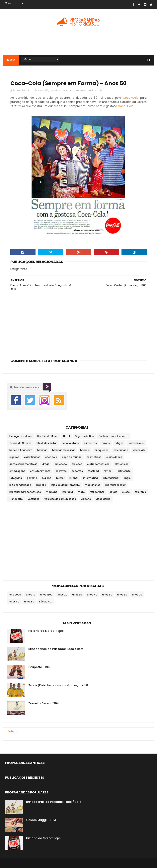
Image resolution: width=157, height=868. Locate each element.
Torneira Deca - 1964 (44, 703)
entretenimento (40, 471)
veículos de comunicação (60, 499)
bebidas (55, 90)
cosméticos (94, 457)
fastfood (93, 471)
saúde (113, 492)
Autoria (12, 731)
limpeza (41, 485)
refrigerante (95, 90)
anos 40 (92, 595)
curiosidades (114, 457)
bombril (85, 450)
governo (32, 478)
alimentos (90, 443)
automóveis (136, 443)
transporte (16, 499)
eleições (77, 464)
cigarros (14, 457)
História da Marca (48, 436)
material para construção (25, 492)
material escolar (115, 485)
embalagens (17, 471)
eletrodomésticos (98, 464)
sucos (126, 492)
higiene (47, 478)
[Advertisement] (78, 42)
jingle (127, 478)
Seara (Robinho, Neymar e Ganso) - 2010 (58, 685)
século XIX (45, 602)
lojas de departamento (65, 485)
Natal (67, 436)
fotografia (16, 478)
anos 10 (31, 595)
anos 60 (122, 595)
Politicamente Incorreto (114, 436)
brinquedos (102, 450)
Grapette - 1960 (40, 667)
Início (11, 60)
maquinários (93, 485)
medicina (52, 492)
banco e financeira (21, 450)
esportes (77, 471)
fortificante (124, 471)
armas (106, 443)
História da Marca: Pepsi (46, 631)
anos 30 (77, 595)
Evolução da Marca (21, 436)
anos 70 (137, 595)
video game (103, 499)
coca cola (68, 90)
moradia (68, 492)
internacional (111, 478)
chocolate (139, 450)
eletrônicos (121, 464)
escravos (61, 471)
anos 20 (62, 595)
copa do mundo (72, 457)
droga (46, 464)
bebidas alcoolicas (64, 450)
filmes (108, 471)
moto (81, 492)
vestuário (34, 499)
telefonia (140, 492)
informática (90, 478)
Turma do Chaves (20, 443)
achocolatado (70, 443)
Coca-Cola (131, 98)
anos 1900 (46, 595)
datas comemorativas (23, 464)
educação (61, 464)
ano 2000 (15, 595)
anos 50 (43, 90)
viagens (86, 499)
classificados (32, 457)
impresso (81, 90)
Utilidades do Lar (47, 443)
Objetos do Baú (84, 436)
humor (60, 478)
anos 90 (29, 602)
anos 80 (14, 602)
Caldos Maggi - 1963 (41, 820)
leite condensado (20, 485)
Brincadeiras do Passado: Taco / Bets (56, 649)
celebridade (121, 450)
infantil (74, 478)
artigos (119, 443)
